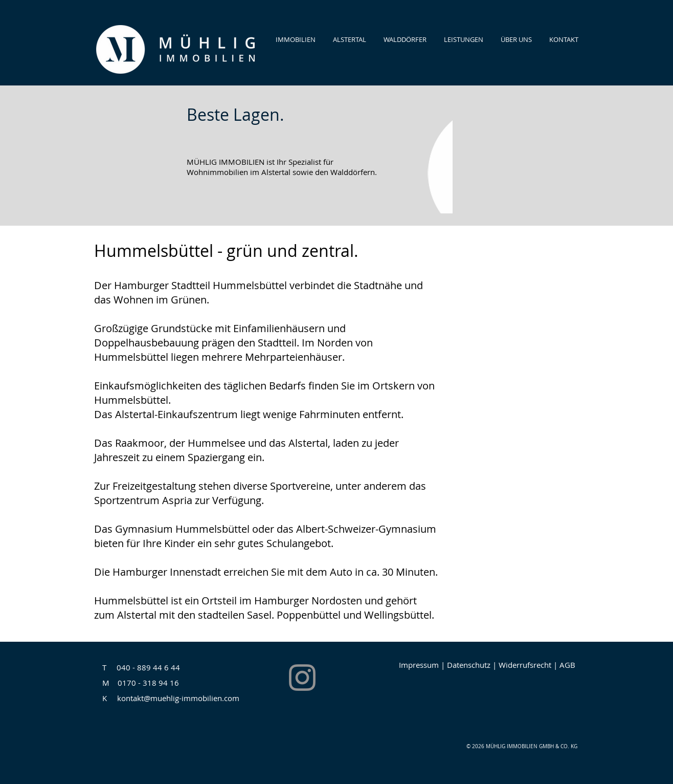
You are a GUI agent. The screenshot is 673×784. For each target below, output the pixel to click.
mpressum (420, 665)
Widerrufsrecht (526, 665)
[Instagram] (302, 678)
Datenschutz (470, 665)
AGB (567, 665)
